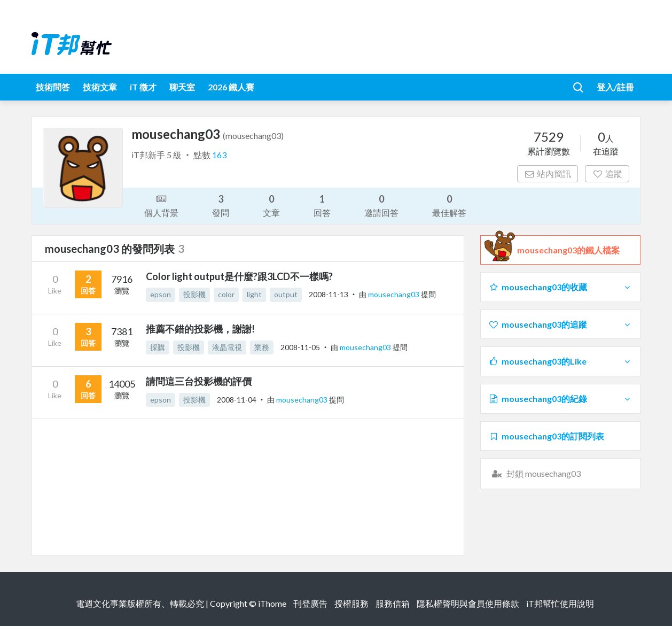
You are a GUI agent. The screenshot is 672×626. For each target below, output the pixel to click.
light (254, 294)
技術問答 (53, 87)
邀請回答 (381, 205)
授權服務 (351, 603)
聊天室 (182, 87)
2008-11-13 (329, 294)
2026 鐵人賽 (231, 87)
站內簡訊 (548, 173)
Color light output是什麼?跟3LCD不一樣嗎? (239, 276)
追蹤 (607, 173)
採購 (158, 347)
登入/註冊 (615, 87)
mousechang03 (394, 294)
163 (219, 155)
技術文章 (100, 87)
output (286, 294)
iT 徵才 (143, 87)
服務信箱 (393, 603)
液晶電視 (227, 347)
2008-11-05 (300, 347)
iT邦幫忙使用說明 (560, 603)
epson (161, 294)
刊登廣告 (310, 603)
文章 (271, 205)
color (226, 294)
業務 (262, 347)
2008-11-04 (237, 400)
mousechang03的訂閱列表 (546, 436)
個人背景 (161, 205)
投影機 (194, 294)
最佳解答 (449, 205)
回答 (322, 205)
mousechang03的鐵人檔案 (568, 250)
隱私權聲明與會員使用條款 (468, 603)
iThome (272, 603)
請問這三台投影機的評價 (199, 381)
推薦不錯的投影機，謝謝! (200, 329)
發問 (221, 205)
